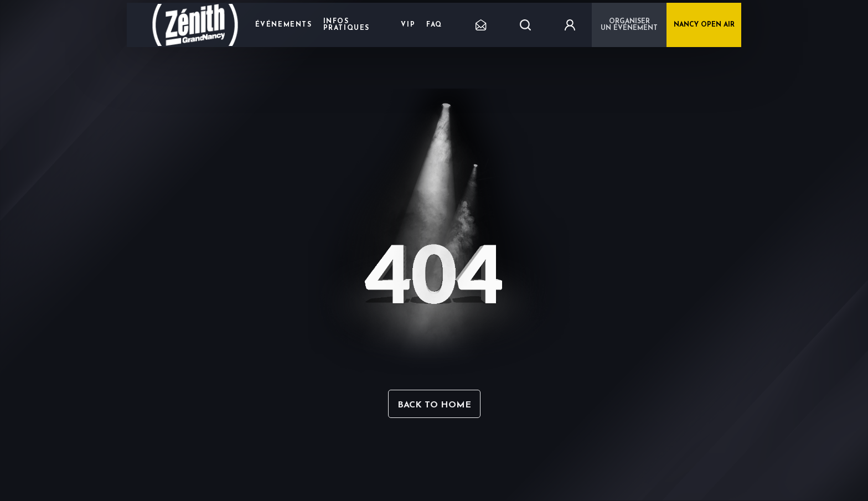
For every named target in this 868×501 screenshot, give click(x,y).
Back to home (434, 405)
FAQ (434, 25)
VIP (408, 25)
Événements (284, 25)
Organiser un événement (629, 25)
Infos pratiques (347, 25)
